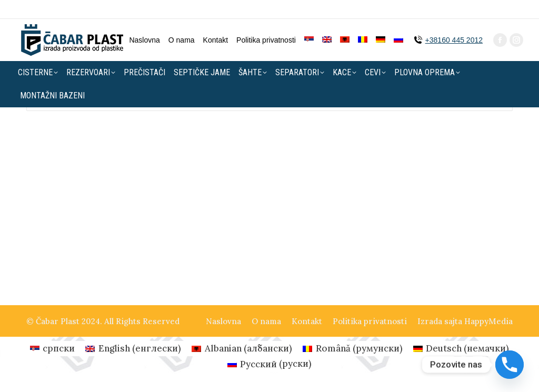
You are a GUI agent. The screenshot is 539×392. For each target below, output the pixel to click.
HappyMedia (488, 321)
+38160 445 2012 (454, 21)
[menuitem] (309, 21)
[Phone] (510, 365)
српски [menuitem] (59, 348)
